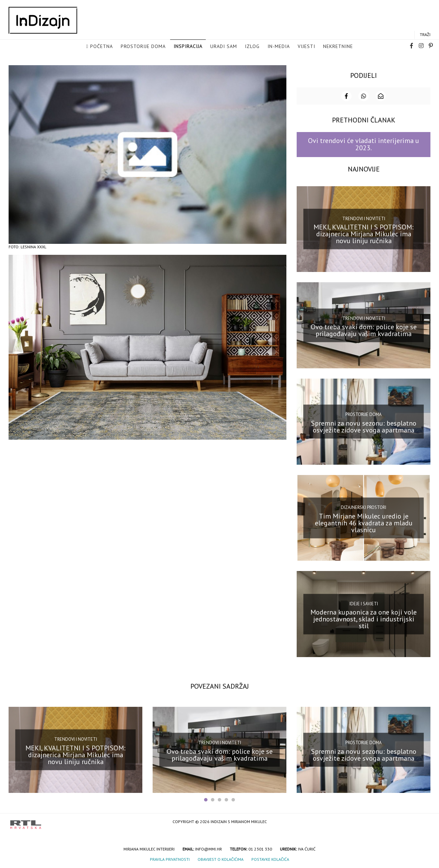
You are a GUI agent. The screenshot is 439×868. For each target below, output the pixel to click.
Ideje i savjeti (364, 603)
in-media (279, 47)
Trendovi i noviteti (364, 218)
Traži (425, 35)
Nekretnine (338, 47)
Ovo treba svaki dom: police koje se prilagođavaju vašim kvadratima (364, 330)
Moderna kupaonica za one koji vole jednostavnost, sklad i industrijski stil (364, 619)
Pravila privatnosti (170, 859)
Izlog (252, 47)
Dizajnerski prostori (364, 507)
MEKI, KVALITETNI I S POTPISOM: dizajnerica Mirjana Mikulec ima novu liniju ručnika (364, 234)
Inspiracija (188, 47)
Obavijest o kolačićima (221, 859)
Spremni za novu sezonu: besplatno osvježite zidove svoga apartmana (364, 426)
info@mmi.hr (209, 849)
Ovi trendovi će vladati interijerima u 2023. (364, 144)
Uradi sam (224, 47)
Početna (102, 47)
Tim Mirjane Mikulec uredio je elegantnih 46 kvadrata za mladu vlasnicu (364, 522)
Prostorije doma (143, 47)
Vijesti (306, 47)
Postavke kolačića (270, 859)
